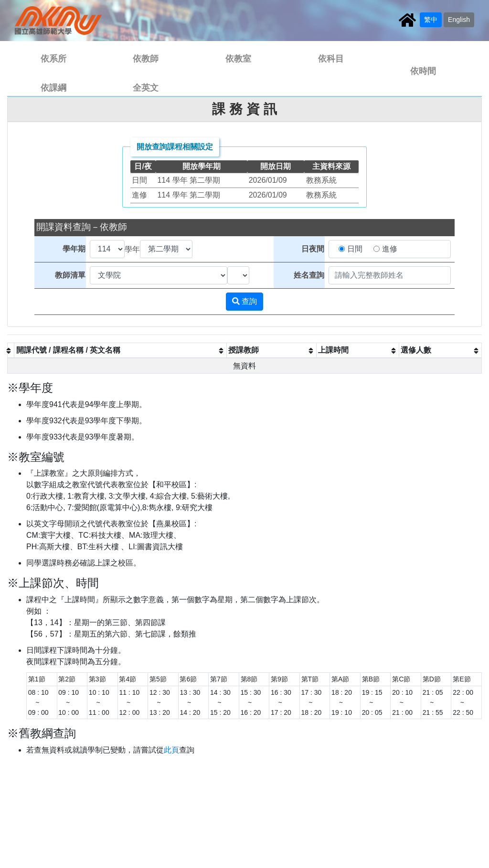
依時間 (423, 71)
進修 (390, 249)
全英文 (146, 88)
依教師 (146, 59)
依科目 (331, 59)
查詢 (244, 301)
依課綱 (53, 88)
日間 (355, 249)
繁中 (431, 20)
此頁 (171, 750)
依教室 (238, 59)
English (459, 20)
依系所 (53, 59)
